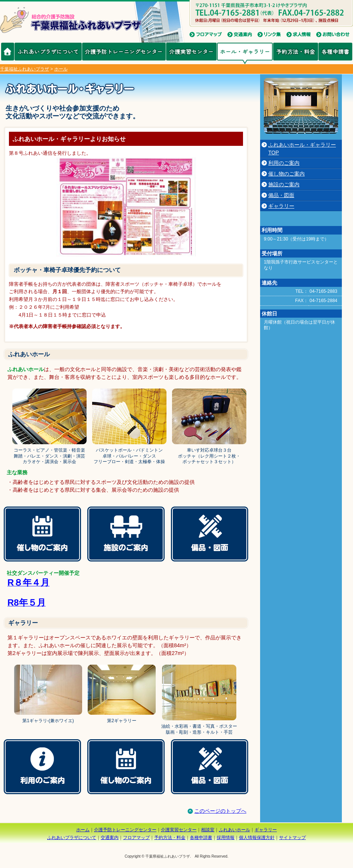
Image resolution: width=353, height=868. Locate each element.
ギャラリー (281, 206)
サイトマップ (292, 838)
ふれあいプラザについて (48, 51)
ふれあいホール (234, 830)
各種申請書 (335, 51)
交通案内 (110, 838)
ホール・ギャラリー (245, 51)
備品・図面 (281, 195)
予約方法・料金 (296, 51)
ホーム (83, 830)
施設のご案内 (284, 184)
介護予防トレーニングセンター (124, 51)
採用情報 (226, 838)
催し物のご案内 (286, 174)
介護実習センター (191, 51)
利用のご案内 (284, 163)
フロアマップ (136, 838)
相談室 (208, 830)
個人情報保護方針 (257, 838)
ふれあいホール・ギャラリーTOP (302, 149)
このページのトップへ (217, 811)
